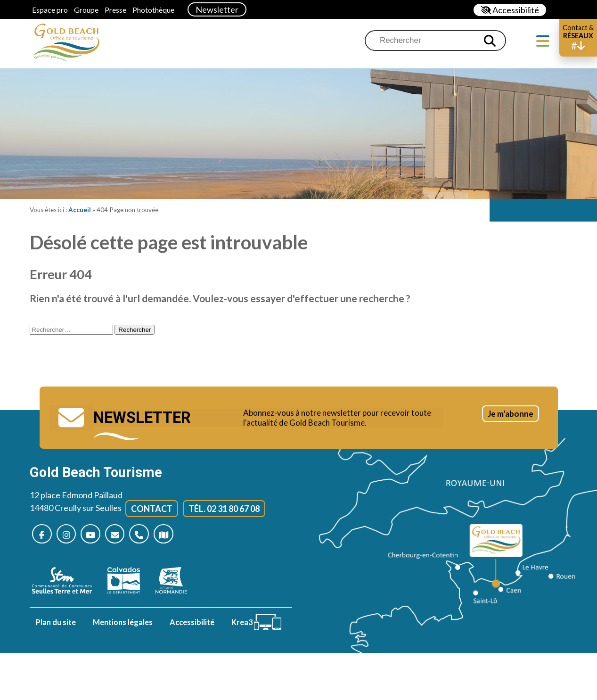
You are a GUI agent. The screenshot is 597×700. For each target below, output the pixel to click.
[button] (578, 38)
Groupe (86, 10)
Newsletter (217, 9)
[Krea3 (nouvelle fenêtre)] (259, 623)
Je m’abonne (505, 419)
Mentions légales (123, 623)
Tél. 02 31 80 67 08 (224, 508)
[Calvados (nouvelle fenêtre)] (128, 581)
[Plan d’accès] (172, 534)
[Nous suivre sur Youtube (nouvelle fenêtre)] (94, 534)
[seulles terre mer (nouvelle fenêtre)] (67, 581)
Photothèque (153, 10)
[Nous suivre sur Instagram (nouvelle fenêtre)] (69, 534)
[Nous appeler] (146, 534)
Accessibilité (192, 623)
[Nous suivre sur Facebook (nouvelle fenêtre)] (43, 534)
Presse (115, 10)
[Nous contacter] (120, 534)
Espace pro (50, 10)
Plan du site (56, 623)
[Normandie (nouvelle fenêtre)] (176, 581)
